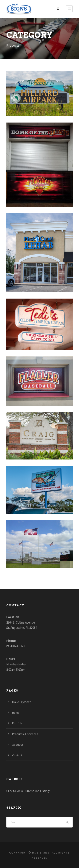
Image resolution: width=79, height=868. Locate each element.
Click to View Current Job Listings (28, 791)
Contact (17, 755)
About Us (18, 745)
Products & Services (25, 734)
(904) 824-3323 (15, 646)
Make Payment (21, 702)
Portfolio (18, 723)
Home (16, 713)
